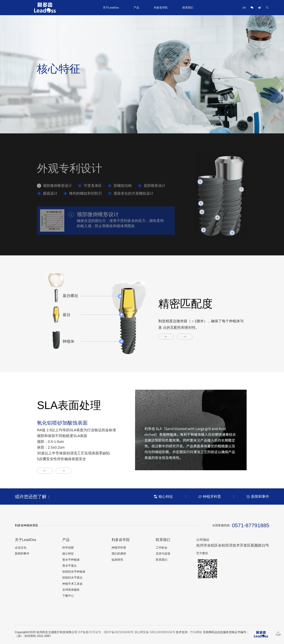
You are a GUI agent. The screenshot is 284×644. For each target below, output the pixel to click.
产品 (136, 8)
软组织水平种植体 (74, 572)
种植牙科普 (119, 548)
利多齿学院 (161, 8)
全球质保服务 (71, 590)
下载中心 (68, 596)
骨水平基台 (70, 566)
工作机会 (162, 548)
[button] (166, 337)
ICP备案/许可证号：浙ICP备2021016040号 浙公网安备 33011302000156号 (126, 632)
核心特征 (68, 554)
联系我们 (188, 8)
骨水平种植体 (71, 560)
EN (244, 8)
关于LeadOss (111, 8)
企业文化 (21, 548)
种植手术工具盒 (72, 584)
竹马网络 (196, 632)
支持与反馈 (163, 554)
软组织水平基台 (72, 578)
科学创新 (68, 548)
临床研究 (117, 560)
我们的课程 (119, 554)
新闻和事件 (22, 554)
